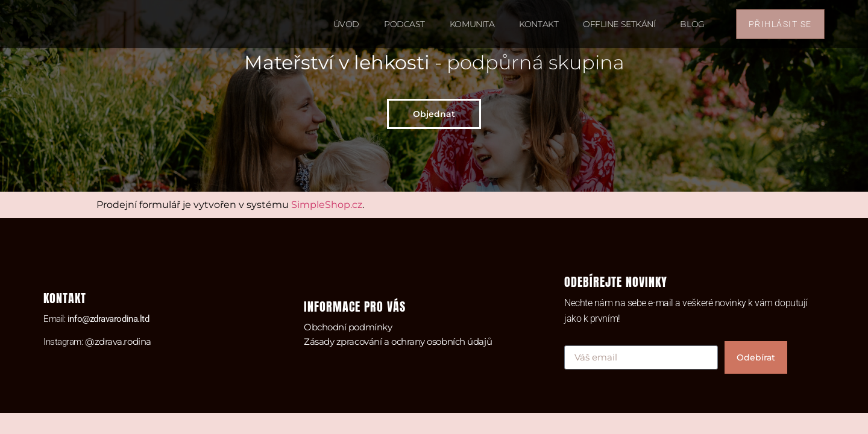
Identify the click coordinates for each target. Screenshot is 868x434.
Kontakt (539, 24)
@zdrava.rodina (118, 341)
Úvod (346, 24)
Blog (692, 24)
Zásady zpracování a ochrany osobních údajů (398, 341)
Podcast (404, 24)
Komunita (472, 24)
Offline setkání (619, 24)
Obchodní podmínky (348, 327)
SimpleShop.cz (327, 205)
